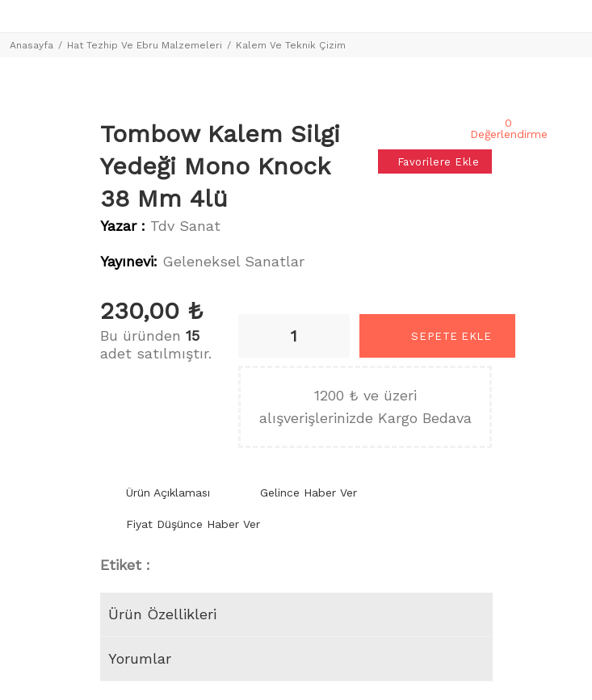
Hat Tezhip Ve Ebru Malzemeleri (145, 45)
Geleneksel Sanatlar (233, 261)
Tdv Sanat (185, 226)
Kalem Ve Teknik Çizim (291, 45)
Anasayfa (31, 45)
